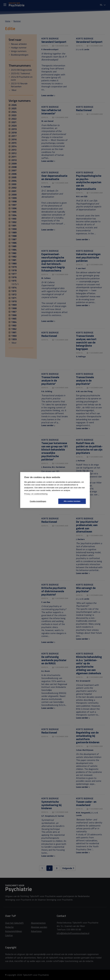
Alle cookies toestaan (72, 501)
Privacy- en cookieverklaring (36, 494)
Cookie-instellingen (38, 501)
